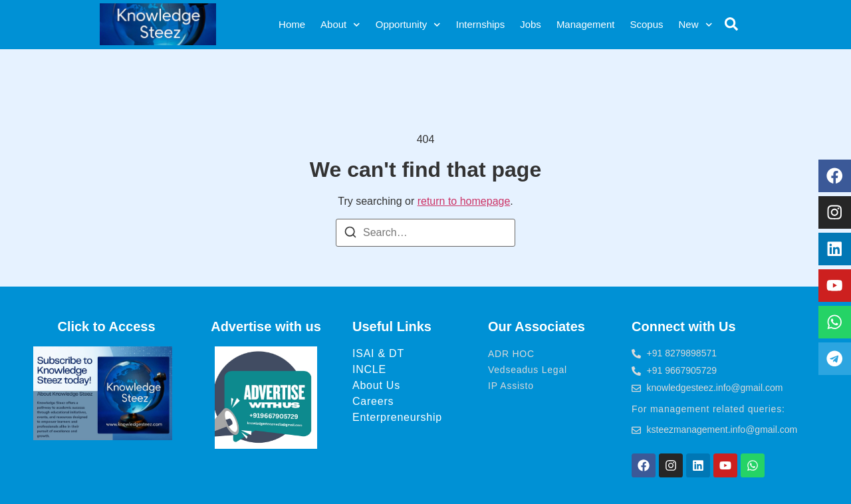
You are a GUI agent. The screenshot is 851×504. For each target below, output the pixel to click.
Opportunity (408, 25)
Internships (480, 24)
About (340, 25)
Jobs (531, 24)
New (695, 25)
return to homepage (464, 201)
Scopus (646, 24)
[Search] (350, 234)
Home (292, 24)
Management (586, 24)
